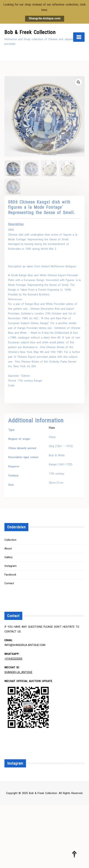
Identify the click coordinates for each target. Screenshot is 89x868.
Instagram (11, 566)
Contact (9, 583)
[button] (78, 82)
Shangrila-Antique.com (45, 18)
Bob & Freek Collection (30, 32)
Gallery (8, 557)
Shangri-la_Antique (18, 672)
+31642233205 (13, 659)
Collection (10, 540)
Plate (52, 428)
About (8, 549)
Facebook (10, 575)
